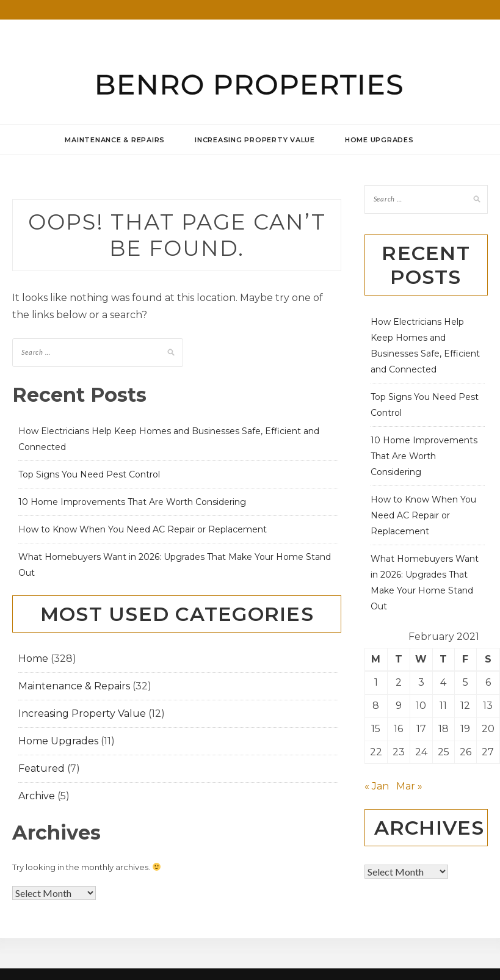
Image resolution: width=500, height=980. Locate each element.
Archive (37, 796)
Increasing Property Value (255, 140)
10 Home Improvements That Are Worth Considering (132, 502)
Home (33, 659)
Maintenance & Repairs (115, 140)
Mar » (409, 786)
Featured (42, 768)
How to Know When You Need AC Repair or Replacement (143, 529)
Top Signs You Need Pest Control (89, 474)
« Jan (377, 786)
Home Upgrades (379, 140)
